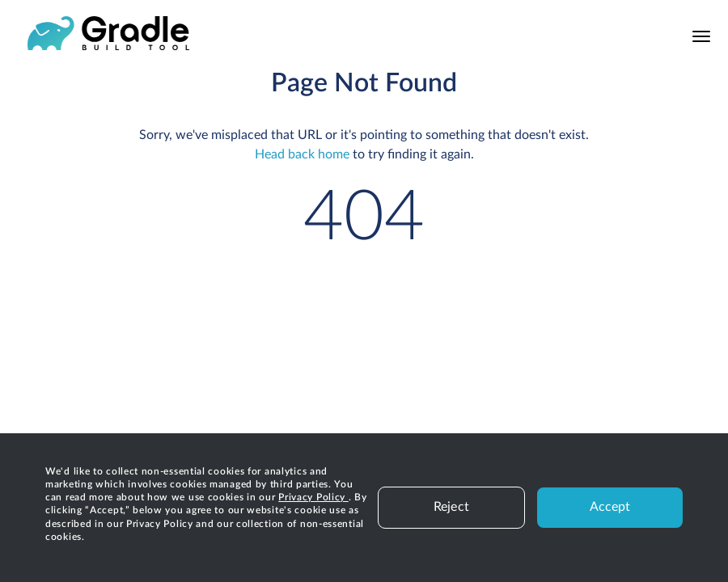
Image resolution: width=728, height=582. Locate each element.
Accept (610, 507)
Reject (451, 507)
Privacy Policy (313, 497)
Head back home (302, 154)
